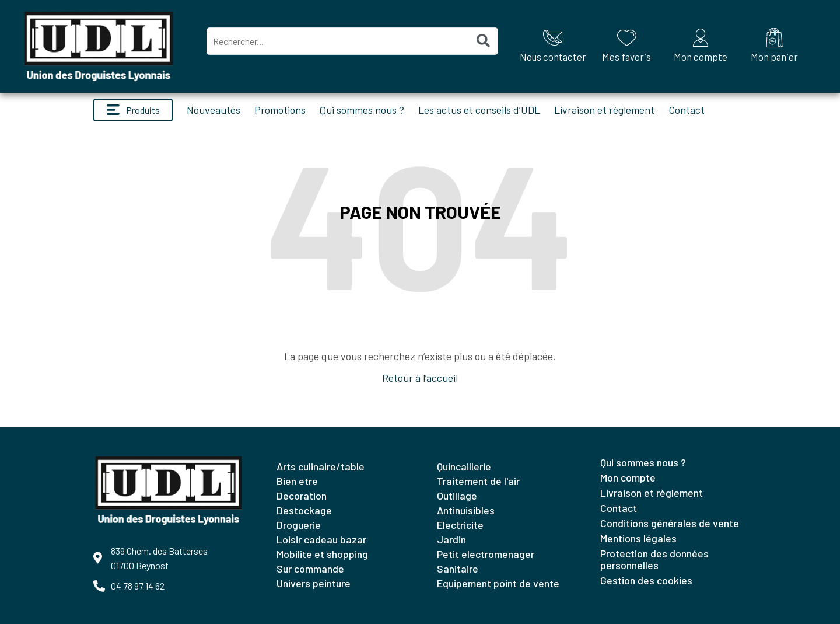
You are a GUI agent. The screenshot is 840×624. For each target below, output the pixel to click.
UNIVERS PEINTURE (314, 583)
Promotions (280, 110)
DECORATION (302, 496)
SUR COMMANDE (310, 569)
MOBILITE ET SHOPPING (322, 554)
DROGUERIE (299, 525)
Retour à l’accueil (420, 378)
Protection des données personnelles (654, 559)
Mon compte (628, 477)
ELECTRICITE (460, 525)
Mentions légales (638, 538)
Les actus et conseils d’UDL (479, 110)
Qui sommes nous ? (362, 110)
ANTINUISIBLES (466, 510)
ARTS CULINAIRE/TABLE (321, 466)
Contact (687, 110)
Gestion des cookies (646, 580)
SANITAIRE (458, 569)
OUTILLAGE (457, 496)
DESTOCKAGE (304, 510)
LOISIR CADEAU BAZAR (321, 539)
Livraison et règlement (604, 110)
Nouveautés (213, 110)
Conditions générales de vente (670, 523)
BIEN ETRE (297, 481)
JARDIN (452, 539)
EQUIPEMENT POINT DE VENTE (498, 583)
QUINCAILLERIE (464, 466)
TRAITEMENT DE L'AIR (478, 481)
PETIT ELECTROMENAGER (486, 554)
